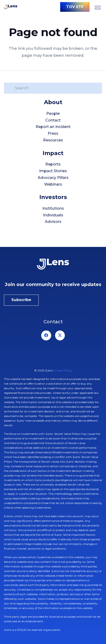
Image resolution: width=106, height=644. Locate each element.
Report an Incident (53, 127)
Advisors (53, 222)
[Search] (53, 88)
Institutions (53, 208)
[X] (60, 335)
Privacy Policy (62, 370)
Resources (53, 140)
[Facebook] (46, 335)
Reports (53, 164)
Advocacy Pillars (53, 178)
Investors (53, 197)
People (53, 114)
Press (53, 133)
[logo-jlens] (11, 7)
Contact (53, 120)
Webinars (53, 184)
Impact (53, 153)
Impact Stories (53, 171)
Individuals (53, 215)
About (53, 102)
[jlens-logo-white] (53, 264)
